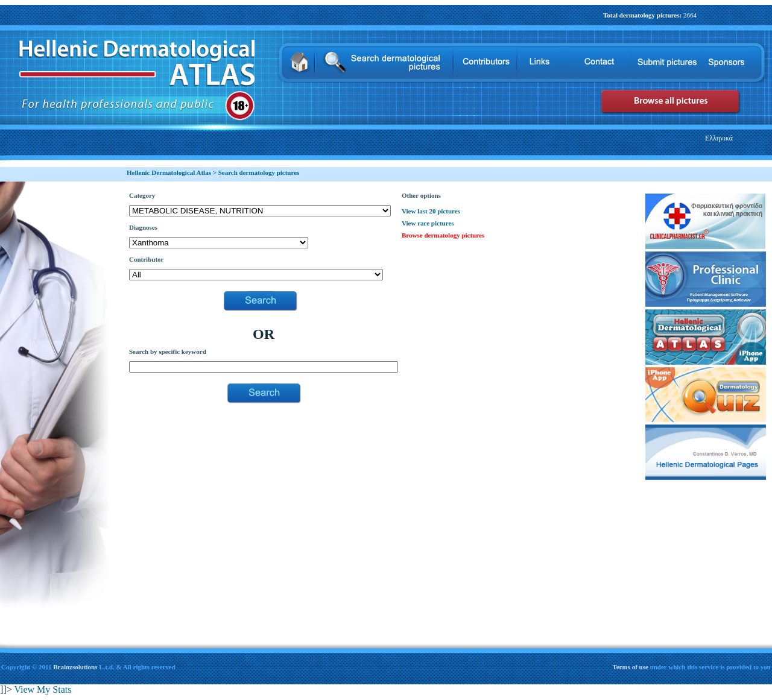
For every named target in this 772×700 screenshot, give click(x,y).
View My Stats (43, 689)
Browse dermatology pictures (443, 235)
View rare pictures (428, 223)
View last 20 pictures (431, 211)
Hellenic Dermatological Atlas (169, 172)
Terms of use (631, 667)
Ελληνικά (719, 138)
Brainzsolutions (75, 667)
